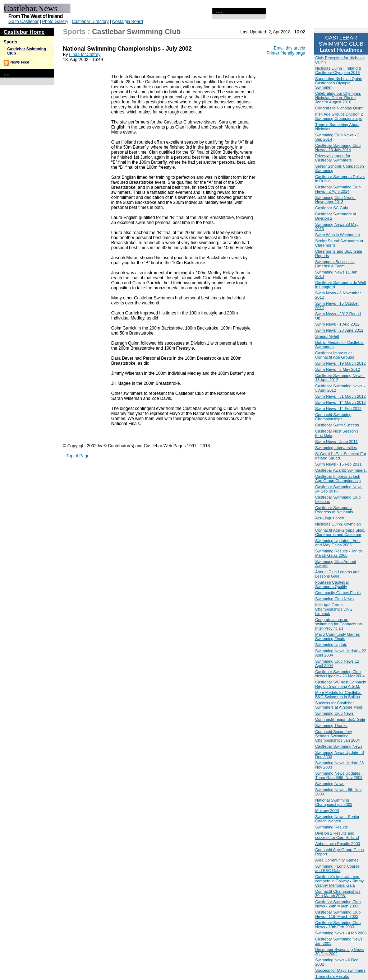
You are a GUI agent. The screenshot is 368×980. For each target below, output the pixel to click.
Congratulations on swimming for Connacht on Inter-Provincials (339, 624)
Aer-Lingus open (330, 518)
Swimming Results (331, 827)
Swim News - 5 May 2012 (338, 369)
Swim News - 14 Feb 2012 (338, 409)
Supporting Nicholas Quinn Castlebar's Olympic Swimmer (339, 83)
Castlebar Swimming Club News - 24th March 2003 (338, 904)
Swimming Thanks (331, 725)
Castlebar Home (24, 32)
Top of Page (78, 456)
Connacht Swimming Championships (333, 417)
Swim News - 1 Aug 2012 (337, 324)
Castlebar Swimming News (339, 746)
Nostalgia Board (127, 22)
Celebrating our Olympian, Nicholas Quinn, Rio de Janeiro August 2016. (338, 98)
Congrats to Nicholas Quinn (339, 108)
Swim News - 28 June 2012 (339, 330)
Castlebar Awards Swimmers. (341, 470)
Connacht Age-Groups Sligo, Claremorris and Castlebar (340, 532)
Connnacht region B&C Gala (340, 719)
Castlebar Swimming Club (136, 32)
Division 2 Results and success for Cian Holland (337, 835)
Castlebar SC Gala (332, 208)
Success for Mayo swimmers (340, 970)
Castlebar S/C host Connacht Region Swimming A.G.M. (341, 684)
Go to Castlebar (23, 22)
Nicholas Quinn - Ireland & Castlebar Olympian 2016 (338, 70)
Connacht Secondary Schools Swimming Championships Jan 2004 (337, 736)
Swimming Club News (334, 599)
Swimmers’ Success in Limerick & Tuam (335, 264)
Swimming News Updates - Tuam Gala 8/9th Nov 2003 (339, 775)
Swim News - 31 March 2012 (341, 396)
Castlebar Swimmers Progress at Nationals (334, 510)
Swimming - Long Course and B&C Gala (337, 868)
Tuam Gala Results (332, 976)
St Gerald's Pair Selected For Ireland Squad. (341, 456)
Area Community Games (337, 860)
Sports (10, 42)
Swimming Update (331, 645)
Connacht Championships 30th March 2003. (338, 893)
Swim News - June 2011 (337, 442)
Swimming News (330, 784)
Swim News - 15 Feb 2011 (338, 464)
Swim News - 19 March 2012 (341, 363)
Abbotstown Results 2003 (338, 844)
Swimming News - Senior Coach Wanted (337, 819)
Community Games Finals (338, 593)
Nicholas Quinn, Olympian (338, 524)
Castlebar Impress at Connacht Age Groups (335, 355)
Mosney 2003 (327, 811)
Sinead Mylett (327, 336)
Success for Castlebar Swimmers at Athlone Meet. (339, 705)
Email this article (289, 48)
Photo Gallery (55, 22)
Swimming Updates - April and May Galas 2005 (338, 543)
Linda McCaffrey (85, 55)
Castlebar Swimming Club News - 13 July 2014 (338, 148)
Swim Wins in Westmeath (338, 235)
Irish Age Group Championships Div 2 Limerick (334, 609)
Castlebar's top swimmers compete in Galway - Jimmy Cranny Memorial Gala (339, 881)
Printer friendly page (286, 53)
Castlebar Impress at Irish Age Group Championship (338, 479)
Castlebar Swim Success (337, 425)
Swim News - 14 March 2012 (341, 402)
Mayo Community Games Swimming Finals (337, 636)
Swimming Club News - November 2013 (336, 200)
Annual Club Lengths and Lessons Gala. (337, 574)
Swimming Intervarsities (336, 448)
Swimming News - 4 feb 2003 (341, 933)
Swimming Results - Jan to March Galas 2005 (339, 553)
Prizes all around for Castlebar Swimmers (333, 158)
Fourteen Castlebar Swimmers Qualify (332, 584)
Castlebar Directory (90, 22)
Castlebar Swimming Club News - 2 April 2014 (338, 189)
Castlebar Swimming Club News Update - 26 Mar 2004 (340, 674)
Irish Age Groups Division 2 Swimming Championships (339, 116)
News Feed (20, 62)
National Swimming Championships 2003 (334, 802)
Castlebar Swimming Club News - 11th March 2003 (338, 914)
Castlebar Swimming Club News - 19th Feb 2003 (338, 925)
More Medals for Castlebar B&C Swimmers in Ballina (339, 695)
